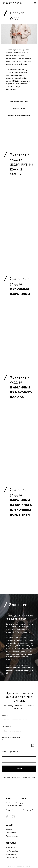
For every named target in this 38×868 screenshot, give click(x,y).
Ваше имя (5, 715)
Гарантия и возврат (12, 836)
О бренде (9, 829)
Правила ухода (11, 833)
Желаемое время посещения (12, 752)
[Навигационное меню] (35, 3)
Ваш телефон (7, 726)
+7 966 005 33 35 (11, 847)
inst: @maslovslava (12, 851)
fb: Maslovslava (11, 854)
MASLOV (10, 825)
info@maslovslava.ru (12, 858)
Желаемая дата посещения (11, 738)
